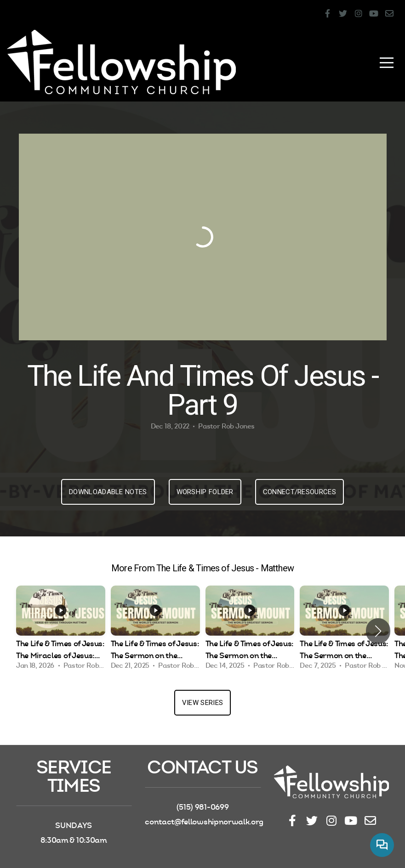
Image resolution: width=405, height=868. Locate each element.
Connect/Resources (299, 492)
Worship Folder (205, 492)
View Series (202, 703)
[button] (378, 631)
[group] (61, 631)
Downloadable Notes (108, 492)
